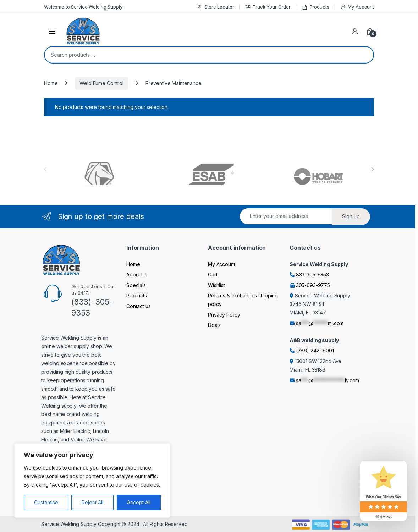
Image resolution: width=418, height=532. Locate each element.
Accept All (139, 502)
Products (315, 7)
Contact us (139, 306)
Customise (46, 502)
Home (51, 83)
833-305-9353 (312, 275)
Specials (136, 285)
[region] (92, 481)
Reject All (92, 502)
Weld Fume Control (101, 83)
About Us (137, 275)
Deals (214, 325)
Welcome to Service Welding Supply (83, 7)
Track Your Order (268, 7)
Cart (213, 275)
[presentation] (372, 169)
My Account (357, 7)
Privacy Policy (224, 315)
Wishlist (216, 285)
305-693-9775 (313, 285)
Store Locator (215, 7)
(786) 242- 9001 (315, 350)
